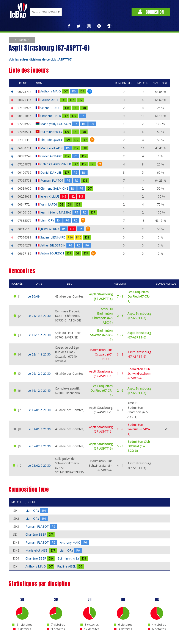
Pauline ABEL (50, 100)
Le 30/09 (34, 296)
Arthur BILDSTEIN (53, 245)
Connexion (151, 12)
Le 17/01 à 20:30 (39, 410)
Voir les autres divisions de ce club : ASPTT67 (40, 59)
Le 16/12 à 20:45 (39, 391)
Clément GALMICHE (55, 188)
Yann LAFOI (49, 204)
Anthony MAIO (51, 91)
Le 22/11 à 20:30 (39, 354)
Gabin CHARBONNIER (56, 164)
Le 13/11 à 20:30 (39, 335)
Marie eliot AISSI (52, 148)
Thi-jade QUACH (52, 140)
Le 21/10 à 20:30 (39, 316)
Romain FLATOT (52, 180)
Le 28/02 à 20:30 (39, 465)
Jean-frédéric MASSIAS (56, 212)
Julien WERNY (50, 229)
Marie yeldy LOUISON (56, 124)
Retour (24, 40)
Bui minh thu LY (52, 132)
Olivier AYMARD (52, 156)
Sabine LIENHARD (53, 237)
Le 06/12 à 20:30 (39, 373)
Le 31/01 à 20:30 (39, 429)
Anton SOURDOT (53, 253)
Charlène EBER (51, 116)
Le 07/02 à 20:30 (39, 446)
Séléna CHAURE (52, 108)
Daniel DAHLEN (52, 172)
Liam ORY (48, 220)
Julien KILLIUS (50, 196)
